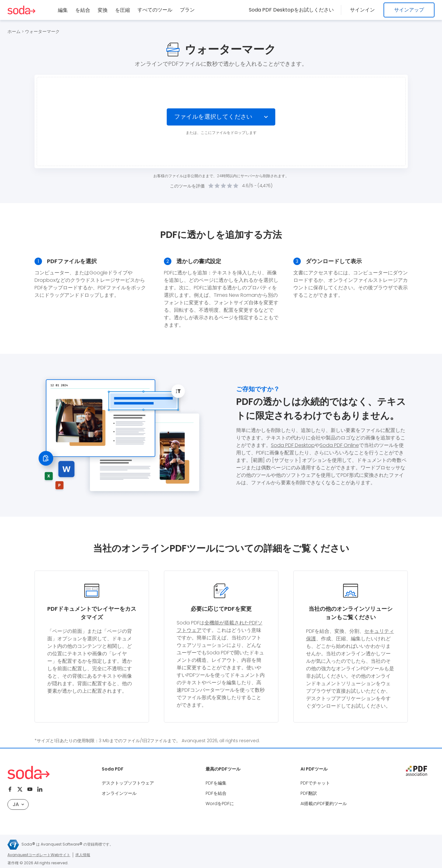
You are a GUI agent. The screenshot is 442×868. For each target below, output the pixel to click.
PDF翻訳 (309, 793)
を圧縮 (123, 10)
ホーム (14, 31)
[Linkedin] (40, 789)
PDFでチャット (315, 783)
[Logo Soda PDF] (21, 10)
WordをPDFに (220, 804)
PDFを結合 (216, 793)
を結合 (83, 10)
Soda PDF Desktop (293, 445)
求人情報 (83, 855)
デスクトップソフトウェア (128, 783)
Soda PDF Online (339, 445)
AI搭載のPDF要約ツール (324, 804)
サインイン (364, 10)
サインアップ (409, 10)
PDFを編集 (216, 783)
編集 (63, 10)
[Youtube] (30, 789)
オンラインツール (119, 793)
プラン (187, 10)
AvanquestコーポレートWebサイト (39, 855)
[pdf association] (416, 771)
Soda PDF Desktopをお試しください (294, 10)
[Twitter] (20, 789)
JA (18, 804)
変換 (103, 10)
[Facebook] (10, 789)
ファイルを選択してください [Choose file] (213, 117)
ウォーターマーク (42, 31)
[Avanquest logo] (13, 845)
